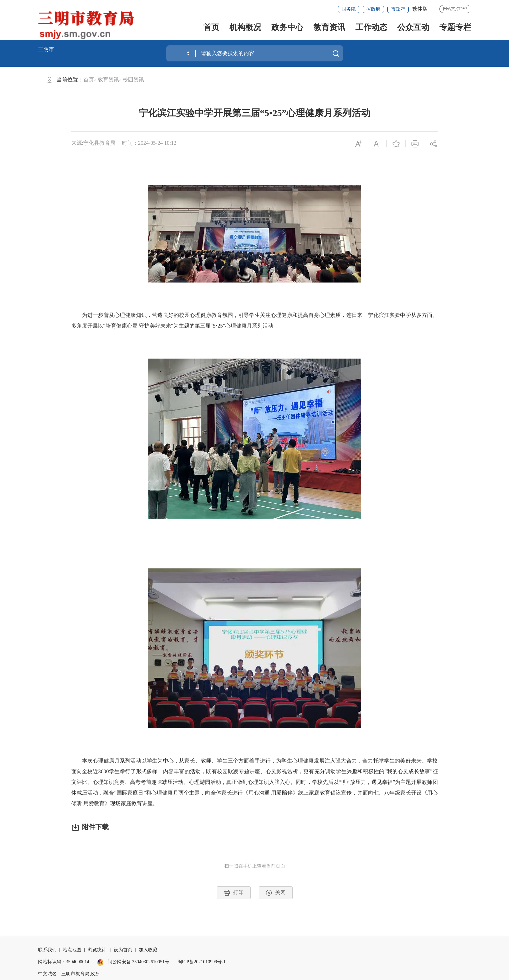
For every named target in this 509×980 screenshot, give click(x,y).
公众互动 (413, 27)
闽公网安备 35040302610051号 (133, 962)
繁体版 (420, 9)
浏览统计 (97, 950)
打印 (234, 893)
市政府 (398, 9)
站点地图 (72, 950)
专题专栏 (455, 27)
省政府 (373, 9)
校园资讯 (133, 80)
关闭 (276, 893)
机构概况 (245, 27)
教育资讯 (329, 27)
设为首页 (123, 950)
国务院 (349, 9)
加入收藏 (148, 950)
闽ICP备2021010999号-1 (201, 962)
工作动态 (371, 27)
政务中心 (287, 27)
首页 (211, 27)
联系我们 (47, 950)
